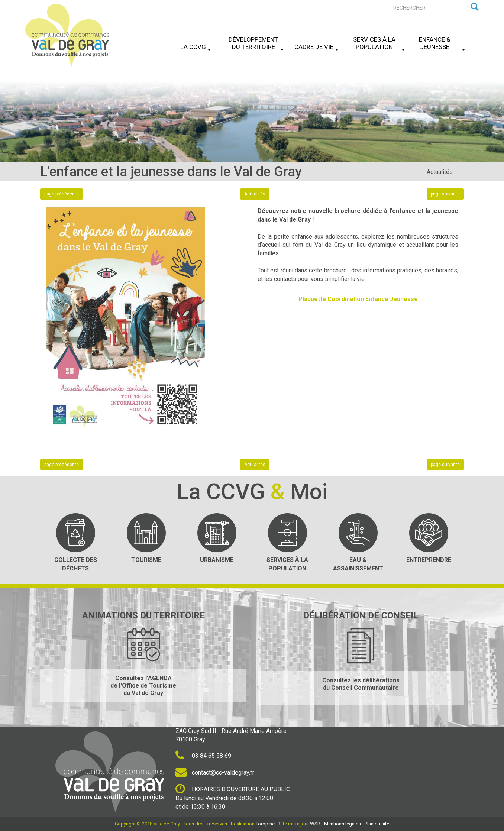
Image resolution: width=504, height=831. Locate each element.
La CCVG (196, 47)
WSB (315, 824)
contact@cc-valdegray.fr (215, 772)
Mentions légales (343, 824)
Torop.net (266, 824)
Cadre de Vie (316, 47)
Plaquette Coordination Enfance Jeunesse (358, 299)
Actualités (440, 172)
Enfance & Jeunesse (442, 43)
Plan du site (377, 824)
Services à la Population (379, 43)
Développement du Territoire (256, 43)
